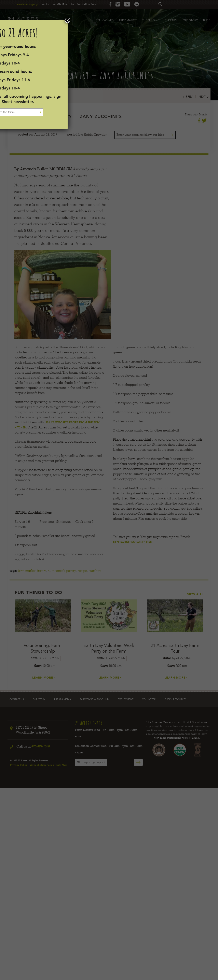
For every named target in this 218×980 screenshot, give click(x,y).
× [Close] (68, 20)
